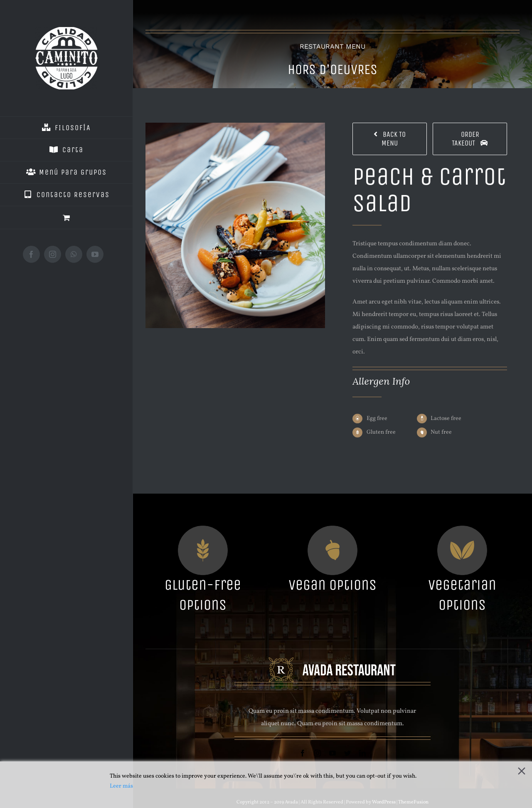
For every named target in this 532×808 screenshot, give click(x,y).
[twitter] (347, 753)
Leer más (121, 786)
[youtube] (332, 753)
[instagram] (318, 753)
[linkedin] (362, 753)
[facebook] (303, 753)
